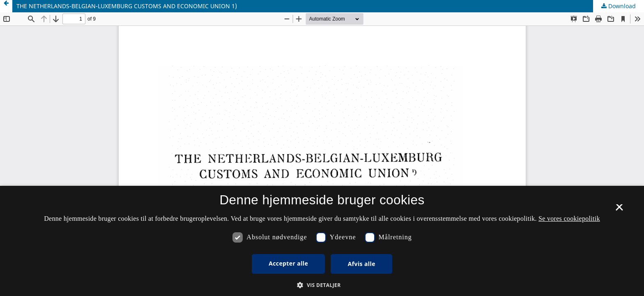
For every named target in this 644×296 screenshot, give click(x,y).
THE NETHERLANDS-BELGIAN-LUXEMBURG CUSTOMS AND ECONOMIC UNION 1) (127, 6)
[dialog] (322, 241)
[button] (322, 285)
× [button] (619, 210)
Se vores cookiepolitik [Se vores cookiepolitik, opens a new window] (569, 219)
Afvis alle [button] (362, 264)
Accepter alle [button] (288, 263)
